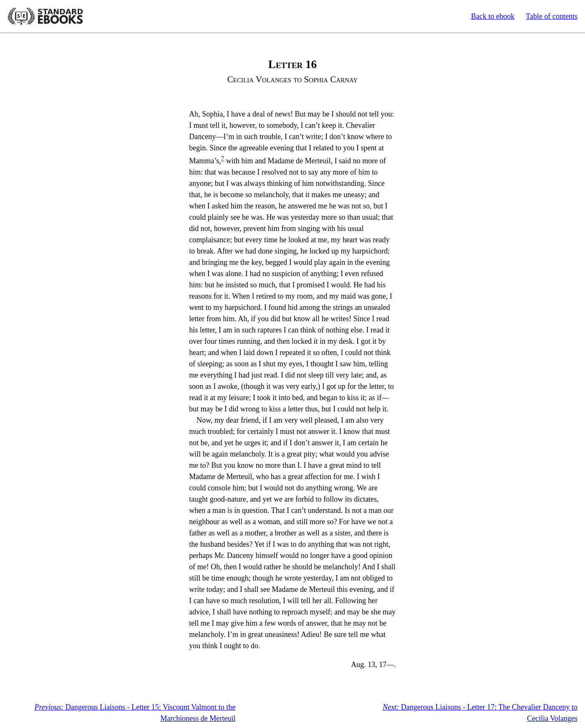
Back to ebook (493, 16)
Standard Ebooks (45, 16)
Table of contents (552, 16)
